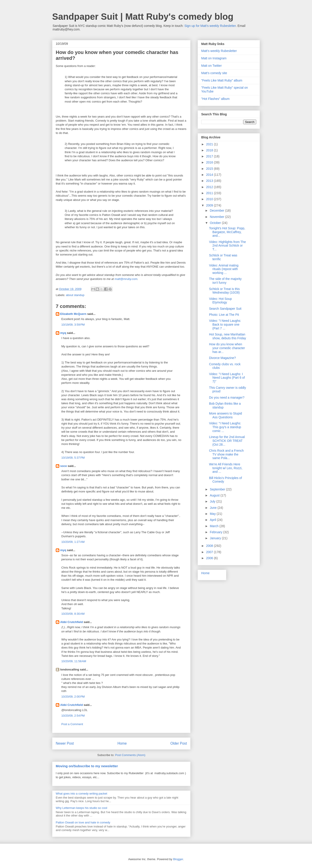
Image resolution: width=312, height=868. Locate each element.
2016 (210, 162)
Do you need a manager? (227, 397)
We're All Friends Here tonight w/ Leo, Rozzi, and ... (226, 468)
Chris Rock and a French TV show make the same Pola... (226, 454)
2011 (210, 193)
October (216, 223)
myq (63, 333)
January (216, 538)
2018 (210, 150)
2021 (210, 144)
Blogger (178, 859)
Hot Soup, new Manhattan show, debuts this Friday (228, 336)
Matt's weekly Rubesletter (219, 51)
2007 (210, 552)
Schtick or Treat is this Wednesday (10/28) (224, 291)
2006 (210, 558)
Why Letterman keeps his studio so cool (81, 808)
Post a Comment (72, 724)
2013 (210, 181)
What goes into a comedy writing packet (81, 794)
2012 (210, 187)
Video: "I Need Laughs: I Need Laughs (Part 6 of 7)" (227, 378)
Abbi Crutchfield (72, 622)
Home (122, 743)
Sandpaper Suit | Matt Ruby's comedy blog (143, 17)
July (213, 501)
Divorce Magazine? (222, 358)
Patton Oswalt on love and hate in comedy (83, 822)
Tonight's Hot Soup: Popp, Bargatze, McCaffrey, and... (227, 232)
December (217, 211)
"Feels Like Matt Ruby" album (222, 80)
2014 (210, 175)
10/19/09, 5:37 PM (73, 458)
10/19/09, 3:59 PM (73, 325)
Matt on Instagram (214, 58)
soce (64, 466)
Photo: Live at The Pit (224, 315)
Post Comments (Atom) (130, 755)
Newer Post (65, 743)
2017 (210, 156)
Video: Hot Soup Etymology (220, 301)
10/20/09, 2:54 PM (73, 716)
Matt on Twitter (212, 66)
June (214, 508)
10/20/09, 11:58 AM (74, 661)
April (213, 520)
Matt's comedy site (214, 73)
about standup (75, 295)
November (217, 217)
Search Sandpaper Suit (225, 309)
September (218, 489)
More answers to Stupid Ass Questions (225, 415)
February (216, 532)
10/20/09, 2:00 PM (73, 697)
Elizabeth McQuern (73, 314)
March (215, 526)
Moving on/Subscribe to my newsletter (87, 766)
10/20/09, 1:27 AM (73, 542)
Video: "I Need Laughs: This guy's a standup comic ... (225, 427)
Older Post (179, 743)
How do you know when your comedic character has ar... (227, 348)
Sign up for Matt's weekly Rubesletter (210, 26)
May (213, 514)
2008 (210, 546)
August (215, 495)
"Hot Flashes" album (215, 99)
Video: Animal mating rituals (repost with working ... (224, 269)
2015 (210, 169)
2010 (210, 199)
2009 (210, 205)
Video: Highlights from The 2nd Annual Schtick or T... (227, 246)
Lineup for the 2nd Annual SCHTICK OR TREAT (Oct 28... (227, 441)
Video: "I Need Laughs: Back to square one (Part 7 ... (225, 324)
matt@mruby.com (126, 279)
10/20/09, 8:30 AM (73, 614)
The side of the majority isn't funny (225, 281)
